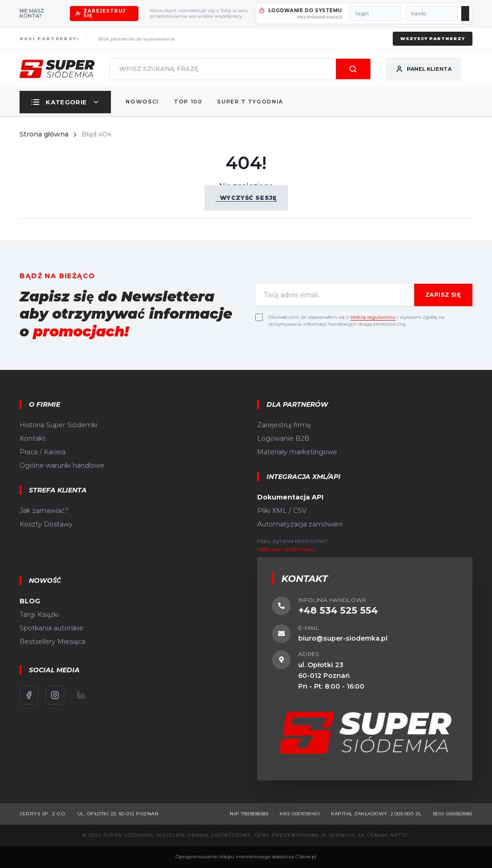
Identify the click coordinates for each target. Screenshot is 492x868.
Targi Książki (39, 615)
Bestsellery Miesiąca (52, 642)
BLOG (30, 601)
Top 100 (188, 102)
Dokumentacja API (290, 497)
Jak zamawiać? (44, 511)
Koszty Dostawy (46, 524)
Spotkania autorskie (51, 628)
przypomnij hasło (319, 17)
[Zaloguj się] (465, 14)
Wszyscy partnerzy (432, 38)
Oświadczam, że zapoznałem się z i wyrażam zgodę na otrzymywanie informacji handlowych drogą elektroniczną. (356, 321)
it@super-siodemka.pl (287, 549)
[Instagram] (55, 695)
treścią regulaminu (373, 317)
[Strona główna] (57, 69)
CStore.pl (306, 857)
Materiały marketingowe (297, 452)
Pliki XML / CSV (282, 511)
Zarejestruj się (100, 13)
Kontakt (33, 438)
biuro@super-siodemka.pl (343, 638)
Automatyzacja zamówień (300, 524)
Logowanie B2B (283, 438)
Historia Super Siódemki (58, 425)
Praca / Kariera (43, 452)
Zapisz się (443, 295)
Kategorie (65, 102)
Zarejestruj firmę (284, 425)
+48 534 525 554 (338, 610)
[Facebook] (29, 695)
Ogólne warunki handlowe (62, 465)
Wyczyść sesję (246, 198)
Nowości (142, 102)
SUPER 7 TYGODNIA (255, 102)
